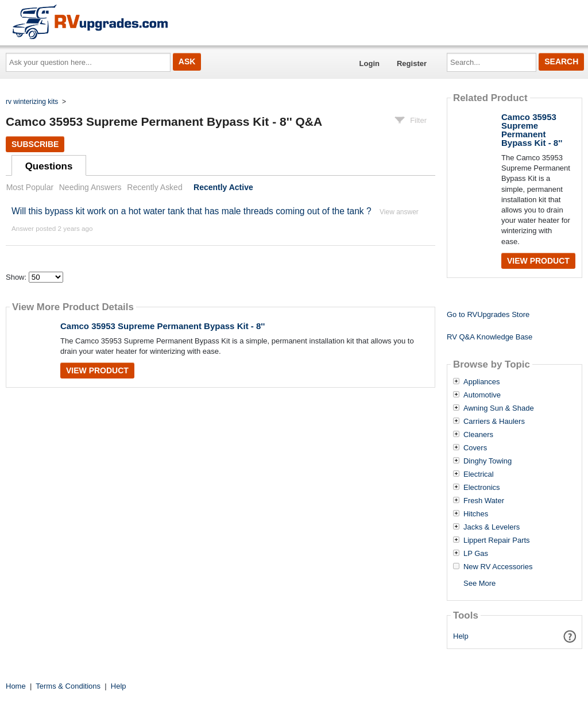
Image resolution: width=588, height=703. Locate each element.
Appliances (482, 382)
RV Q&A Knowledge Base (490, 337)
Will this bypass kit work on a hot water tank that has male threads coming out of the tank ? (192, 211)
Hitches (476, 514)
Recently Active (223, 187)
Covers (475, 448)
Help (461, 636)
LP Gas (476, 554)
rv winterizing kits (32, 102)
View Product (97, 370)
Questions (49, 166)
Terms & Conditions (68, 686)
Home (16, 686)
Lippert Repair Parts (497, 540)
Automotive (482, 395)
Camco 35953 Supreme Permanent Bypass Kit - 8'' (163, 326)
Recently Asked (154, 187)
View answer (399, 212)
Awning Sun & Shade (499, 408)
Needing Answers (90, 187)
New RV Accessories (498, 567)
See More (479, 583)
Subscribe (35, 144)
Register (412, 63)
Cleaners (478, 435)
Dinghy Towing (488, 461)
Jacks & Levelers (492, 527)
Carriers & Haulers (494, 422)
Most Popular (30, 187)
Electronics (482, 488)
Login (370, 63)
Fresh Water (484, 501)
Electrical (479, 474)
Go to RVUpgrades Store (488, 314)
